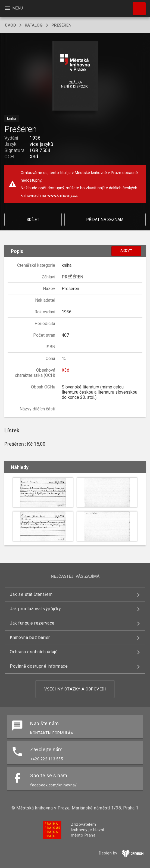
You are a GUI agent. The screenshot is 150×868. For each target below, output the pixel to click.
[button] (75, 76)
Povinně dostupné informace (39, 666)
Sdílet (33, 220)
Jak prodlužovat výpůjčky (35, 609)
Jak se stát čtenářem (31, 594)
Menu (13, 8)
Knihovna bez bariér (30, 637)
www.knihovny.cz (62, 195)
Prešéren (61, 25)
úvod (10, 25)
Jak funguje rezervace (32, 623)
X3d (65, 370)
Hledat (137, 6)
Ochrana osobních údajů (34, 652)
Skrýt (126, 251)
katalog (34, 25)
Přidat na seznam (105, 220)
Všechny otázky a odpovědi (75, 689)
